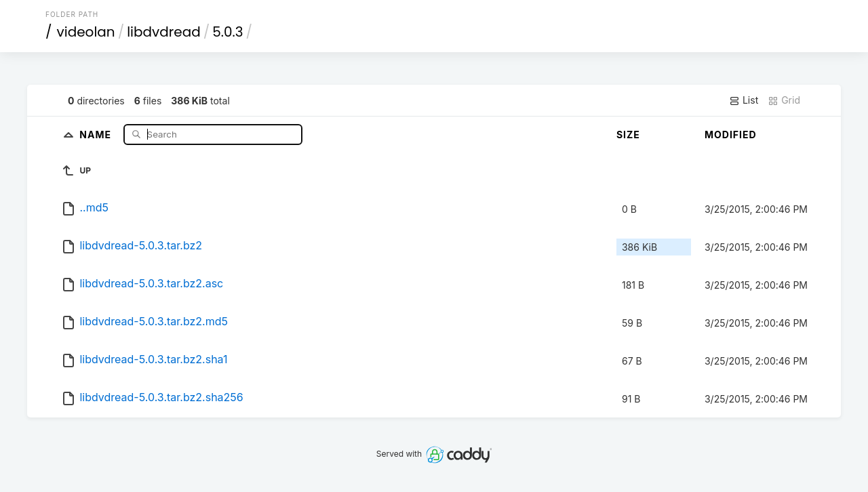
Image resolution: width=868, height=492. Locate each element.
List (744, 100)
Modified (731, 135)
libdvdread (164, 32)
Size (628, 135)
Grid (784, 100)
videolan (86, 32)
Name (97, 134)
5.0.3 (228, 32)
